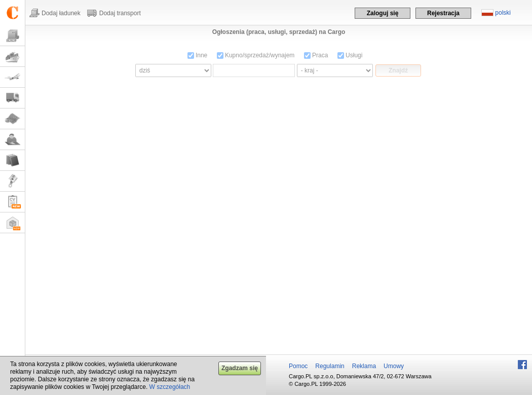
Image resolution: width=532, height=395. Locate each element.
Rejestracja (443, 13)
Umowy (394, 366)
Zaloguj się (383, 13)
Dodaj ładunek (61, 13)
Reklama (364, 366)
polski (503, 13)
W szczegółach (170, 387)
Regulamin (330, 366)
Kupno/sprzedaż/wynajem (256, 55)
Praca (316, 55)
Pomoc (298, 366)
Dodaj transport (120, 13)
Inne (198, 55)
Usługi (350, 55)
